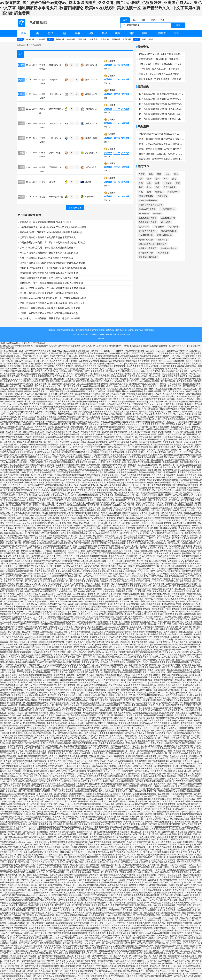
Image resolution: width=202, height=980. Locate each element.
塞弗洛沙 (157, 213)
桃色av (159, 379)
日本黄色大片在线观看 (143, 766)
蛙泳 (149, 187)
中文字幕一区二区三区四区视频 (25, 614)
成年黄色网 (69, 774)
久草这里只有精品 (193, 404)
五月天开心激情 (113, 974)
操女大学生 (187, 794)
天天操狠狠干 (134, 890)
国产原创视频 (172, 900)
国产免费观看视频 (141, 396)
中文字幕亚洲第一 (175, 708)
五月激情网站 (44, 956)
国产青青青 (194, 485)
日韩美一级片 (146, 500)
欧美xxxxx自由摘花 (45, 599)
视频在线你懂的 (40, 710)
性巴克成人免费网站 (65, 366)
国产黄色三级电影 (137, 450)
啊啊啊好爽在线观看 (157, 358)
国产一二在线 (143, 662)
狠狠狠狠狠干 (116, 700)
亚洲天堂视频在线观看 (45, 548)
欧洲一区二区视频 (103, 619)
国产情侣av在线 (175, 543)
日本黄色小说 (155, 677)
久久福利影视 (178, 533)
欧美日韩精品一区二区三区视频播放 (182, 434)
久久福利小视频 (147, 541)
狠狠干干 (148, 703)
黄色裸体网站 (179, 482)
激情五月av (37, 591)
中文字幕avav (185, 369)
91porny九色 (154, 880)
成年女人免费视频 (186, 776)
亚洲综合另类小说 (106, 396)
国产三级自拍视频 (155, 596)
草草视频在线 (100, 741)
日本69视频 (5, 695)
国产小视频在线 (129, 936)
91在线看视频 (93, 865)
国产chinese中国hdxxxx (22, 470)
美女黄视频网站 (139, 670)
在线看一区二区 (154, 394)
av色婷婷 (88, 566)
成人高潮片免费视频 (175, 404)
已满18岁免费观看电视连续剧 (115, 731)
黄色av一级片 (48, 639)
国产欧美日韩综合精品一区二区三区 (139, 619)
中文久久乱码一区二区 (21, 437)
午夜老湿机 (180, 925)
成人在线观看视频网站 (14, 482)
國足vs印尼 (163, 240)
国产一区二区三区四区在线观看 (139, 769)
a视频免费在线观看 (24, 490)
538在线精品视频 (23, 801)
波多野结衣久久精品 (144, 538)
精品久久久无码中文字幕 (36, 584)
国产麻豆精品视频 (79, 746)
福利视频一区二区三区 (136, 548)
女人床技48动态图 (123, 396)
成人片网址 (194, 865)
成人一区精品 (163, 936)
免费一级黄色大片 (89, 551)
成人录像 (111, 510)
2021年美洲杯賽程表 (148, 200)
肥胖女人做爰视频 (25, 374)
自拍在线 (177, 677)
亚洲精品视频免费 (118, 553)
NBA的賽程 (144, 213)
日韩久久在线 (14, 551)
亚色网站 (93, 961)
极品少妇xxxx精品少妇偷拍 (185, 647)
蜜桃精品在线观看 (183, 931)
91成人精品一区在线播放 (109, 936)
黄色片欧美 (26, 586)
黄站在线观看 (39, 437)
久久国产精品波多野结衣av (95, 596)
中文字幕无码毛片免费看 (62, 455)
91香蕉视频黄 (86, 389)
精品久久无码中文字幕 (87, 396)
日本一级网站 (160, 384)
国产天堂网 (38, 819)
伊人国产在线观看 (18, 558)
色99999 (118, 531)
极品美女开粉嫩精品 (69, 682)
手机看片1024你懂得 (179, 536)
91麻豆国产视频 (167, 409)
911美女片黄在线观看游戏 (100, 842)
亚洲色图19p (111, 541)
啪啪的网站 (109, 498)
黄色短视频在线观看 (28, 789)
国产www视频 (27, 465)
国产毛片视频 (71, 650)
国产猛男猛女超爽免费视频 (147, 647)
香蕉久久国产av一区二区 (88, 665)
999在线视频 (188, 503)
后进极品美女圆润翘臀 (52, 624)
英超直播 (60, 39)
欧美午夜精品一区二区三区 (171, 495)
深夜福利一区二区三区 (156, 351)
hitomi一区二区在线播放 (159, 389)
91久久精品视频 (82, 488)
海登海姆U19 (173, 192)
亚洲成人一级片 (72, 485)
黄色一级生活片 (82, 839)
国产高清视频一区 (31, 832)
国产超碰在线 (173, 627)
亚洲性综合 (167, 677)
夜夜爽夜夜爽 (26, 652)
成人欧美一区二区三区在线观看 (182, 467)
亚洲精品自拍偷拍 (92, 422)
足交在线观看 (158, 725)
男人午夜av (192, 589)
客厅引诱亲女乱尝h (119, 688)
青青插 (178, 913)
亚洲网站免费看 (133, 776)
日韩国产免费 (114, 690)
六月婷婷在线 (176, 553)
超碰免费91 (183, 424)
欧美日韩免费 (116, 736)
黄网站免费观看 (118, 518)
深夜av (28, 650)
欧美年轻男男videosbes (87, 460)
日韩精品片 (144, 510)
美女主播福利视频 (145, 700)
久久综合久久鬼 (153, 877)
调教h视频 (93, 951)
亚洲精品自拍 (156, 442)
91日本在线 (50, 715)
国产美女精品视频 (140, 389)
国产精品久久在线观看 (89, 452)
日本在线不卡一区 (117, 574)
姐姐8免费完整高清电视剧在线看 (66, 660)
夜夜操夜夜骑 (93, 369)
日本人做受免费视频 (44, 629)
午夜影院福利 (66, 589)
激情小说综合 (127, 680)
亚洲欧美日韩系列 (56, 447)
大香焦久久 (23, 498)
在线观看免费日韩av (101, 629)
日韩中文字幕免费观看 (83, 589)
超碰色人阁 (115, 862)
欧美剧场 (99, 381)
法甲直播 (116, 39)
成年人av (81, 938)
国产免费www (10, 806)
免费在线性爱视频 (92, 870)
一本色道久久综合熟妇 (84, 556)
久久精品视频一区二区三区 (51, 971)
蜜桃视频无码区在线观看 (26, 700)
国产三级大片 (6, 407)
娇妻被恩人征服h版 (28, 956)
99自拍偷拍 (145, 753)
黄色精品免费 (195, 586)
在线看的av (155, 908)
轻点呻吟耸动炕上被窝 (99, 424)
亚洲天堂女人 (58, 384)
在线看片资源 (154, 417)
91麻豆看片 (74, 536)
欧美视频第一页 (136, 913)
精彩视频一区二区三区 (73, 943)
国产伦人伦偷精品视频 (91, 528)
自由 (141, 183)
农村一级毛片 (160, 629)
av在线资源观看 (176, 893)
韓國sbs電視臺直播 (147, 209)
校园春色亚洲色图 (25, 442)
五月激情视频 (126, 872)
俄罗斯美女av (132, 364)
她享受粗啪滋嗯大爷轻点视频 (127, 493)
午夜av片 (29, 452)
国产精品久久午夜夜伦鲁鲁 (161, 968)
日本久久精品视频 (45, 794)
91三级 (180, 908)
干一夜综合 (131, 751)
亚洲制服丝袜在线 (182, 700)
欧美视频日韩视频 (115, 482)
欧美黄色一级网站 (78, 865)
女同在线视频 (44, 839)
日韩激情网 (9, 665)
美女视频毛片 (80, 786)
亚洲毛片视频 (41, 748)
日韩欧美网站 (28, 455)
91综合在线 (78, 769)
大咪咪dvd (158, 786)
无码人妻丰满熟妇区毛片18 (41, 928)
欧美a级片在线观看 (68, 834)
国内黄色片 (94, 718)
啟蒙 (178, 183)
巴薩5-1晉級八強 (165, 235)
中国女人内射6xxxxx (104, 728)
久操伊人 (177, 551)
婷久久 (155, 569)
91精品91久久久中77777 (50, 556)
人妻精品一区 (108, 867)
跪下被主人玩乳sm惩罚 (57, 723)
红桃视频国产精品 (108, 470)
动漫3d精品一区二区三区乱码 (26, 533)
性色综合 (171, 422)
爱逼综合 (172, 860)
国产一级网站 (32, 556)
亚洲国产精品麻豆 (139, 526)
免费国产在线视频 (79, 548)
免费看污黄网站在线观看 (107, 356)
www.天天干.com (122, 809)
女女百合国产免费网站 (172, 941)
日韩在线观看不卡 (117, 548)
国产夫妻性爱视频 (185, 381)
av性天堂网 (94, 875)
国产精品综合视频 (79, 958)
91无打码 (175, 895)
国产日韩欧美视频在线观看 (149, 374)
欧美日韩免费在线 (60, 644)
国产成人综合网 (52, 852)
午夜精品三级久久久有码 (25, 948)
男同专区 (15, 457)
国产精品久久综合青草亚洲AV (140, 637)
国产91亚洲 (49, 860)
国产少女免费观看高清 (95, 371)
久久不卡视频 (114, 607)
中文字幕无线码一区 (135, 617)
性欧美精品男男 (67, 903)
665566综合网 (60, 594)
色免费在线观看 (46, 827)
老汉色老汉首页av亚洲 (182, 538)
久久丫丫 (109, 799)
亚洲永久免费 (174, 779)
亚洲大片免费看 (154, 371)
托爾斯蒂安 (162, 196)
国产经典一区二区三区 (87, 657)
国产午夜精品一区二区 (23, 427)
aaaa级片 (119, 867)
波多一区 (108, 887)
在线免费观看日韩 (82, 647)
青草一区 (18, 432)
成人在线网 (109, 437)
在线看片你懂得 (11, 596)
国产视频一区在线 (34, 708)
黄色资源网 (47, 655)
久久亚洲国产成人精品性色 (164, 475)
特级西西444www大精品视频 (94, 819)
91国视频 (92, 920)
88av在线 (178, 493)
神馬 (162, 20)
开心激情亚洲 (139, 794)
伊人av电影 (194, 376)
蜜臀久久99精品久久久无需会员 (50, 364)
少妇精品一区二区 (67, 470)
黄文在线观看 (105, 837)
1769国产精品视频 (8, 756)
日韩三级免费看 (191, 442)
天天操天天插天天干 (78, 880)
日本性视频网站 (105, 941)
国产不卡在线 (32, 844)
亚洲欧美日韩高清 (98, 637)
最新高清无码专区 (112, 672)
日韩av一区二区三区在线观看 (44, 619)
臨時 (149, 192)
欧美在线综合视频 (93, 569)
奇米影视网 (122, 472)
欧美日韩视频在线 (82, 351)
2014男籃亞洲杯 (146, 235)
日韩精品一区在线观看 (160, 396)
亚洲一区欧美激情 (49, 647)
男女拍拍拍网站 (90, 710)
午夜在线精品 (153, 925)
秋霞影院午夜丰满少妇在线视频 (142, 457)
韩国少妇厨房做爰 (62, 655)
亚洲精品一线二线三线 (92, 439)
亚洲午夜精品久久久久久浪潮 (36, 508)
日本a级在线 (42, 394)
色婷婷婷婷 (24, 439)
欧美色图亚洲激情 (28, 457)
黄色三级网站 (81, 604)
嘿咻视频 (99, 409)
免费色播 (13, 389)
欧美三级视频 (90, 715)
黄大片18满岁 (127, 761)
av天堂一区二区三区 (25, 414)
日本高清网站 (116, 725)
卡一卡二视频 (121, 498)
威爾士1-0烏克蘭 (146, 240)
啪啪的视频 (139, 599)
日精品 (68, 500)
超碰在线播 (17, 703)
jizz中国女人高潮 (129, 576)
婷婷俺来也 (159, 852)
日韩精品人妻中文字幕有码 (179, 351)
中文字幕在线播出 (134, 918)
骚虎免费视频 (14, 376)
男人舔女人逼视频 (108, 485)
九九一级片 (151, 622)
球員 (177, 33)
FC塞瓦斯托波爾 (146, 196)
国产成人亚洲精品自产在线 (114, 394)
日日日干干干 (101, 576)
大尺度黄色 (115, 662)
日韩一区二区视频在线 (90, 417)
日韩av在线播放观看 (108, 358)
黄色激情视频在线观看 (131, 672)
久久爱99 (173, 407)
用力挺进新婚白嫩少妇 (98, 353)
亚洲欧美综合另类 (44, 675)
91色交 (114, 961)
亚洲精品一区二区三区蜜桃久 (163, 693)
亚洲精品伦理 (109, 804)
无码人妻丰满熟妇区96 (137, 366)
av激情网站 (176, 827)
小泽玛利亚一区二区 (88, 738)
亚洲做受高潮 (75, 796)
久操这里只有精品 (132, 551)
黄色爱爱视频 (180, 751)
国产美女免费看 (101, 812)
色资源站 (140, 581)
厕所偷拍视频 (45, 480)
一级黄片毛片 (104, 710)
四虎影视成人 (42, 766)
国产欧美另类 (41, 933)
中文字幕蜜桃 (108, 475)
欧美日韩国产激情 (19, 493)
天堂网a (49, 913)
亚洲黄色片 (68, 556)
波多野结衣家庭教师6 (193, 655)
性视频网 (62, 417)
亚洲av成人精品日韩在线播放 (76, 801)
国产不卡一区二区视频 (192, 412)
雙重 (141, 179)
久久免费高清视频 (156, 614)
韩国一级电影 (23, 908)
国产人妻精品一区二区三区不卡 (157, 938)
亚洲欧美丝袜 (78, 500)
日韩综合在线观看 (63, 806)
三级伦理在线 (60, 731)
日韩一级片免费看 (164, 842)
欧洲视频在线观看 (70, 607)
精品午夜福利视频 (64, 523)
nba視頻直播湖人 (167, 209)
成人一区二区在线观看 (91, 419)
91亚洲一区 (170, 781)
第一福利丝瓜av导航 (51, 381)
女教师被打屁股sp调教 (138, 584)
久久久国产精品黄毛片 (140, 356)
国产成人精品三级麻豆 (25, 657)
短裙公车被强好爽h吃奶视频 (100, 467)
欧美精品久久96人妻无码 (95, 769)
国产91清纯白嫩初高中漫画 (132, 520)
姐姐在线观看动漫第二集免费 (175, 374)
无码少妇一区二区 (39, 607)
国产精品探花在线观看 (44, 465)
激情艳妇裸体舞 (160, 467)
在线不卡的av (62, 465)
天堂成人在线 (74, 731)
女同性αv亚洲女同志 (58, 353)
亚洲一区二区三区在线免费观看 (59, 563)
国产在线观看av (121, 450)
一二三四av (6, 404)
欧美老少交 (48, 612)
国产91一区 (23, 688)
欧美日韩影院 (7, 817)
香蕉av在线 (103, 862)
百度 (125, 20)
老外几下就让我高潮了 (145, 718)
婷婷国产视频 (39, 391)
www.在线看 (94, 361)
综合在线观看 (111, 675)
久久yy (67, 629)
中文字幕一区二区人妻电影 (92, 536)
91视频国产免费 (147, 379)
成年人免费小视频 (157, 584)
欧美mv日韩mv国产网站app (180, 429)
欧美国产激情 (61, 358)
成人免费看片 (86, 855)
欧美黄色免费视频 (78, 599)
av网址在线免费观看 (171, 850)
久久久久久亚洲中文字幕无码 (32, 829)
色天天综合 (44, 713)
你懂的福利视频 (116, 353)
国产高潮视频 (64, 733)
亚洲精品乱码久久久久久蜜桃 (81, 472)
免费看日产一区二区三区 (24, 867)
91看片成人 (32, 528)
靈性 (176, 174)
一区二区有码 (77, 558)
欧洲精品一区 (68, 847)
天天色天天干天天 (74, 364)
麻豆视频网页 (166, 647)
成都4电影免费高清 (157, 784)
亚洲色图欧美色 (57, 429)
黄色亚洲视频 (80, 414)
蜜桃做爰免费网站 (62, 369)
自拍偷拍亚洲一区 (187, 920)
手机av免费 (114, 753)
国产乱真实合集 (107, 495)
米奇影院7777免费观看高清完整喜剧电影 (118, 361)
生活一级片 (17, 857)
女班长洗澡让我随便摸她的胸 (69, 477)
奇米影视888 (176, 812)
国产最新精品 (99, 655)
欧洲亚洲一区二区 (14, 369)
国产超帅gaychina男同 (131, 862)
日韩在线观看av (175, 384)
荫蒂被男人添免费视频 (50, 424)
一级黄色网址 (50, 819)
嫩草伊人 (177, 412)
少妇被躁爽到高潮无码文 (40, 493)
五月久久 (138, 533)
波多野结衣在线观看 (163, 700)
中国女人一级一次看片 (181, 915)
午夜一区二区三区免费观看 (96, 574)
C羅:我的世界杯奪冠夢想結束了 (152, 244)
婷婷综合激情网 (15, 366)
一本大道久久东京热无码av (178, 619)
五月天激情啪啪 (138, 622)
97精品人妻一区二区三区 (67, 979)
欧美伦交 (45, 622)
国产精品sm (107, 419)
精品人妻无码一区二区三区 (81, 576)
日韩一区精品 (88, 409)
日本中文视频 (144, 432)
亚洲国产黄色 (45, 376)
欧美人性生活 (29, 432)
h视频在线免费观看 (142, 609)
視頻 (118, 33)
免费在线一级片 (63, 637)
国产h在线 (35, 943)
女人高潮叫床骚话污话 (99, 746)
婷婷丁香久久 (157, 771)
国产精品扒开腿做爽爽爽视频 (152, 412)
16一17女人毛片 (32, 581)
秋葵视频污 (92, 599)
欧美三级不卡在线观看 (99, 688)
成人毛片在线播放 (8, 893)
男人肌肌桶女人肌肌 (173, 771)
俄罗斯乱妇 (117, 779)
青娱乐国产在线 (161, 500)
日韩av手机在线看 (75, 862)
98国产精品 (90, 675)
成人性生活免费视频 (144, 437)
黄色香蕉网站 (35, 639)
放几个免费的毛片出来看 (147, 495)
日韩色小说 (20, 817)
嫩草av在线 (172, 437)
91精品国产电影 (65, 414)
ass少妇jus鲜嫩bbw (74, 794)
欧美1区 (175, 698)
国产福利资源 (85, 624)
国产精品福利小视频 (135, 814)
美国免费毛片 (125, 358)
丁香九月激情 (164, 427)
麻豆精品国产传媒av (17, 923)
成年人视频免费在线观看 (169, 455)
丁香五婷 (44, 513)
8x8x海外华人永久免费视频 (58, 437)
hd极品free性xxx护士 (158, 546)
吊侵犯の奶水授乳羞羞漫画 (53, 581)
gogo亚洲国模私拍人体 (33, 412)
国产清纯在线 (16, 915)
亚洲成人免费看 (42, 736)
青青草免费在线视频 (65, 809)
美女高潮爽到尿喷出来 (41, 434)
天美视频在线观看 (171, 462)
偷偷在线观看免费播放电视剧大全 (38, 731)
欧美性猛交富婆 (59, 434)
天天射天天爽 (48, 809)
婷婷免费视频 (173, 923)
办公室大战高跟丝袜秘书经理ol (25, 513)
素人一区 (40, 505)
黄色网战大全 (23, 488)
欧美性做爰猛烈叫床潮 (45, 571)
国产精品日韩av (166, 361)
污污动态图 (40, 422)
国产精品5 (12, 748)
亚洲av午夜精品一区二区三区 (61, 399)
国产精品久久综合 (110, 386)
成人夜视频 (61, 503)
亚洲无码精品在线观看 (147, 751)
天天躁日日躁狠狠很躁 (58, 576)
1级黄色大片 (169, 786)
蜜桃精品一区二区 (179, 450)
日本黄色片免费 (162, 553)
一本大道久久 (12, 624)
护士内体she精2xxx (42, 660)
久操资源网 (141, 394)
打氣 (141, 192)
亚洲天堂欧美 (123, 485)
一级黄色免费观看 (9, 396)
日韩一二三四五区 (132, 353)
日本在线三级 (10, 442)
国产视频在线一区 (152, 920)
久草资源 (95, 543)
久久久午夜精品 (74, 374)
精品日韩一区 (186, 918)
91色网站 (83, 508)
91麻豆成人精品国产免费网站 (139, 518)
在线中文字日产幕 (146, 842)
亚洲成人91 (151, 450)
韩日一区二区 (19, 495)
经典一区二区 (128, 718)
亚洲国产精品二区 (46, 358)
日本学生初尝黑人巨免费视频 (38, 351)
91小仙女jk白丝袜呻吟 (164, 822)
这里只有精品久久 (60, 493)
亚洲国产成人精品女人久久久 (127, 844)
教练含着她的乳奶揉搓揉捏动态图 (148, 632)
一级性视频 (183, 693)
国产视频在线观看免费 (23, 371)
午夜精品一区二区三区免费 (55, 472)
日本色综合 (71, 513)
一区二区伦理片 (11, 531)
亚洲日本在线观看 (178, 515)
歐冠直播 (127, 39)
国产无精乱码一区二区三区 (120, 447)
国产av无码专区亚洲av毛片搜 (36, 510)
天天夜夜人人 (31, 637)
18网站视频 (168, 470)
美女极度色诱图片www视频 (16, 536)
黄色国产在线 (179, 510)
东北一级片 (19, 351)
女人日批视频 (71, 753)
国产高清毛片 (120, 419)
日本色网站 (37, 812)
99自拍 (169, 412)
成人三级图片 (174, 637)
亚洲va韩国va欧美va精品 (89, 513)
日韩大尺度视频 (76, 427)
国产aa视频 (132, 839)
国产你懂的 (188, 607)
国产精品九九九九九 (191, 677)
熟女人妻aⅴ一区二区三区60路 (26, 417)
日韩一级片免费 (149, 624)
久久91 (3, 713)
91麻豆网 (46, 925)
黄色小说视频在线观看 (139, 445)
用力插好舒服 (150, 574)
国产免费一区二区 (115, 599)
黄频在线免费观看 (153, 462)
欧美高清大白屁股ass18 (139, 639)
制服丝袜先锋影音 (95, 817)
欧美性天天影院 (187, 698)
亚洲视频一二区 (86, 407)
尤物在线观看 (7, 589)
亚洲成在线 (54, 895)
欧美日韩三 (17, 356)
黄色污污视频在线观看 (31, 655)
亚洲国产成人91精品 (14, 401)
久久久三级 (105, 824)
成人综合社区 (54, 584)
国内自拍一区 (157, 639)
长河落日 (112, 908)
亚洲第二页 (130, 374)
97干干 (163, 925)
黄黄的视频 (104, 774)
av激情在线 (117, 401)
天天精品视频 (143, 693)
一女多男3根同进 (81, 639)
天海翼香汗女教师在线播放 (183, 723)
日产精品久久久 (71, 855)
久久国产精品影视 (39, 447)
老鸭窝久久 (76, 693)
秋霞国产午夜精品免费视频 (107, 379)
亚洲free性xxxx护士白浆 (24, 766)
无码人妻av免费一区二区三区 (179, 660)
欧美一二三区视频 (46, 366)
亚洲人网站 (155, 850)
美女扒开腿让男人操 (32, 541)
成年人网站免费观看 (152, 391)
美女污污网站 (195, 693)
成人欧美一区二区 (122, 467)
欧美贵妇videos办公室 (125, 495)
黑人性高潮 (86, 445)
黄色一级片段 (59, 817)
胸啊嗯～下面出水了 (125, 437)
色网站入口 (141, 614)
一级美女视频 (182, 422)
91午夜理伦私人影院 (157, 548)
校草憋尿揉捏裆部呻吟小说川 (65, 614)
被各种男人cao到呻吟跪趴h (31, 396)
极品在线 (73, 771)
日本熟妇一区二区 (27, 799)
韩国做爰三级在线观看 (68, 974)
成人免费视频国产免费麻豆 (29, 503)
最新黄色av (91, 376)
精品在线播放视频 (80, 531)
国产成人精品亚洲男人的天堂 (126, 837)
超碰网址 (106, 432)
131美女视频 (164, 794)
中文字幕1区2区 (37, 913)
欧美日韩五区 (36, 472)
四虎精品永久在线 (114, 371)
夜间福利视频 (46, 579)
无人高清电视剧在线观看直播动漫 (19, 736)
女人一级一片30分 (158, 682)
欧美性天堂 (123, 667)
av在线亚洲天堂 (93, 723)
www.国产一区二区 (23, 660)
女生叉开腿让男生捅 (157, 670)
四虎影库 (162, 624)
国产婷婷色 (30, 877)
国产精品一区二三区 (190, 971)
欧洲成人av (68, 566)
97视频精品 (48, 591)
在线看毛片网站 (159, 923)
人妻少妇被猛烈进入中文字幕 (153, 399)
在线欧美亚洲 (69, 396)
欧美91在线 (30, 698)
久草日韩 (184, 627)
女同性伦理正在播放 (45, 523)
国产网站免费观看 (26, 748)
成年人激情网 (135, 655)
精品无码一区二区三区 (157, 556)
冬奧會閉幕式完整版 (148, 222)
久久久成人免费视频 (112, 429)
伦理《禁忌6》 (161, 857)
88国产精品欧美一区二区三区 (61, 553)
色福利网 (10, 361)
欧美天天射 (190, 495)
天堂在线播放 (60, 758)
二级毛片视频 (66, 541)
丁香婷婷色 (81, 609)
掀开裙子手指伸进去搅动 (36, 379)
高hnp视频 (190, 708)
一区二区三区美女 (168, 424)
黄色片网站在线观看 (92, 386)
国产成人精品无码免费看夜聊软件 (59, 462)
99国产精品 (194, 680)
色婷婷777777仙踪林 (44, 551)
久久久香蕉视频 (45, 457)
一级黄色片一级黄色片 (56, 837)
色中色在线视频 (20, 520)
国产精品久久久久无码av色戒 (53, 667)
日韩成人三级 (194, 500)
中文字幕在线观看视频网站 (51, 485)
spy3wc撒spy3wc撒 (39, 429)
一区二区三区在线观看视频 (183, 766)
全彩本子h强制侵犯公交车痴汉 (124, 834)
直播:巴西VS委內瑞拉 (148, 257)
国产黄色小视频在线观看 (138, 419)
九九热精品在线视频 (53, 488)
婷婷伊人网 (11, 672)
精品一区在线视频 (12, 364)
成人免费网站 (81, 394)
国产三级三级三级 (91, 364)
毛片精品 (153, 455)
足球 (37, 33)
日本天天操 (73, 667)
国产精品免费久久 (186, 855)
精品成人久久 (93, 609)
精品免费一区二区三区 (189, 900)
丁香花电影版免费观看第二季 (61, 908)
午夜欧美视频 (87, 381)
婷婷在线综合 (15, 485)
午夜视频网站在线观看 (185, 548)
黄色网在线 (69, 488)
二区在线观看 (166, 809)
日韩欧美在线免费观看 (99, 700)
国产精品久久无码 (143, 569)
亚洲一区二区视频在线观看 (160, 791)
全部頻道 (161, 33)
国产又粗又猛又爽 (35, 860)
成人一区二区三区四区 (71, 439)
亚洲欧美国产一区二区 (136, 556)
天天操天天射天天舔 (172, 652)
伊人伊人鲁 (141, 634)
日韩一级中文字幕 (25, 569)
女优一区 (96, 594)
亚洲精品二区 (19, 667)
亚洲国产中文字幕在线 (44, 850)
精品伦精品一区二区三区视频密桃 (80, 384)
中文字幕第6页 (88, 662)
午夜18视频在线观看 (187, 748)
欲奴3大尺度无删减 (189, 690)
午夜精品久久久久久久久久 (12, 379)
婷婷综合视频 (27, 551)
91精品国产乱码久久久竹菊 (119, 404)
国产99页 (177, 571)
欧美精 (165, 488)
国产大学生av (46, 844)
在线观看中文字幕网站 (76, 817)
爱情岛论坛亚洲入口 (99, 801)
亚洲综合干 (137, 660)
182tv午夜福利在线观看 (57, 536)
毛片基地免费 (149, 386)
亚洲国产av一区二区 (178, 500)
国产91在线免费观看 (48, 865)
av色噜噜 (143, 364)
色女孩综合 (193, 450)
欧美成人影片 (164, 688)
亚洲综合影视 (91, 743)
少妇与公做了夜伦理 (75, 642)
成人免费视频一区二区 (148, 361)
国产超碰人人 (107, 758)
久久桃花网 (174, 546)
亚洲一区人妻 (6, 667)
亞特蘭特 (167, 183)
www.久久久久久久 (133, 685)
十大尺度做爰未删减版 (165, 353)
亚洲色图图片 (154, 528)
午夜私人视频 (188, 432)
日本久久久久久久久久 (102, 412)
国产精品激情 (182, 460)
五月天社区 (110, 698)
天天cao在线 (140, 596)
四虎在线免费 (52, 682)
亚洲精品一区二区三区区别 (74, 617)
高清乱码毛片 (115, 523)
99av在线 (17, 407)
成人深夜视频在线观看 (21, 779)
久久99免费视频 (164, 523)
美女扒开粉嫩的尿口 (167, 601)
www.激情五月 (170, 748)
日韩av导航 (172, 784)
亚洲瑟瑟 (185, 814)
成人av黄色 (79, 376)
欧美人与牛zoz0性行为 (70, 882)
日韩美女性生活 (189, 741)
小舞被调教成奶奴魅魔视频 (115, 457)
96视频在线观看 (152, 758)
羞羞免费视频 (182, 781)
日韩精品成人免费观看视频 (113, 452)
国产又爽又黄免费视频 (168, 480)
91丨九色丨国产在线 (96, 520)
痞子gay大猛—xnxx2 (65, 604)
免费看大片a (85, 979)
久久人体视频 (6, 427)
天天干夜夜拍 (120, 880)
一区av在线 (188, 847)
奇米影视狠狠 (129, 401)
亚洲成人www (29, 796)
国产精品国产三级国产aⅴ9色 (82, 644)
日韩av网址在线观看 (144, 822)
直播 (77, 33)
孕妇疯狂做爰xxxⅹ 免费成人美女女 (121, 958)
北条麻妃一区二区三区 (25, 394)
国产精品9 (123, 563)
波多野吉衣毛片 (17, 751)
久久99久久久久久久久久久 (155, 558)
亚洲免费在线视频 (118, 366)
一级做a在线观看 (39, 399)
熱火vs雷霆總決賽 (169, 231)
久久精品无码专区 (54, 391)
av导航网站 (186, 961)
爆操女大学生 (60, 675)
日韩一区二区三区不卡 (185, 596)
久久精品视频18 (114, 389)
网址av (139, 503)
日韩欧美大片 (175, 498)
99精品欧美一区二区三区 (126, 381)
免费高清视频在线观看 (153, 781)
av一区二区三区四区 (89, 358)
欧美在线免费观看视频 (29, 622)
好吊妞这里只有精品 (129, 409)
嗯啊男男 (47, 531)
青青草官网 (51, 880)
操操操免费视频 (187, 728)
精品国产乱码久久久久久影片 (57, 558)
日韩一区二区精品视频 (77, 652)
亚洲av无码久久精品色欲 (134, 429)
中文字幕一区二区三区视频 (170, 875)
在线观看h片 (133, 500)
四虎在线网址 (16, 505)
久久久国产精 (69, 946)
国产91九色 (88, 374)
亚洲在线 (133, 432)
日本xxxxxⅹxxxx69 (20, 918)
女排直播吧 (173, 227)
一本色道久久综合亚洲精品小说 (80, 379)
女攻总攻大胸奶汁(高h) (187, 366)
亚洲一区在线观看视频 (111, 462)
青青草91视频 (6, 419)
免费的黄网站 (188, 556)
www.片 (170, 548)
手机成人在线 (170, 862)
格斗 (151, 174)
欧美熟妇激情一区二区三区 (66, 738)
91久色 (117, 718)
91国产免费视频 (140, 439)
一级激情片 (160, 404)
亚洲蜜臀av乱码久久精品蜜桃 (48, 452)
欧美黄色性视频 (112, 409)
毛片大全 (16, 515)
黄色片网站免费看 (115, 769)
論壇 (159, 174)
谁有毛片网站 (12, 439)
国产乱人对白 (6, 351)
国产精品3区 (11, 855)
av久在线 (83, 361)
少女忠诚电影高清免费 (58, 419)
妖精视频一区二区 (14, 543)
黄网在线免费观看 (87, 356)
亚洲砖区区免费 (32, 579)
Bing (135, 20)
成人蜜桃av (97, 457)
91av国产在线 (102, 662)
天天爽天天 (47, 594)
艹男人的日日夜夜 (179, 867)
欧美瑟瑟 (115, 571)
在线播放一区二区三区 (104, 589)
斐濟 (141, 187)
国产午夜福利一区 (103, 399)
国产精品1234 (81, 941)
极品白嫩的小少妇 (119, 774)
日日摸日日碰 (186, 546)
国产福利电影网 (20, 546)
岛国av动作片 (49, 718)
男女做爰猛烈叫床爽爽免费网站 (176, 903)
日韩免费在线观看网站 (87, 401)
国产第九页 (88, 827)
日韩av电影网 (40, 518)
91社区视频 (171, 928)
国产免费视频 (54, 748)
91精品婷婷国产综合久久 (45, 401)
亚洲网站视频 (18, 450)
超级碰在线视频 (155, 470)
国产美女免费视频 (75, 715)
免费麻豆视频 (42, 353)
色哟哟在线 (55, 520)
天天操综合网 (179, 842)
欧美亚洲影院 (99, 404)
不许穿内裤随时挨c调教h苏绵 (157, 594)
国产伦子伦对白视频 (99, 622)
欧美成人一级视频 (120, 925)
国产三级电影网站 (33, 680)
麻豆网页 (193, 422)
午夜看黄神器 (172, 369)
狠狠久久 (182, 601)
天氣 (166, 179)
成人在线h (26, 591)
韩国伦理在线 (90, 685)
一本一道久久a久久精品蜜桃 (14, 781)
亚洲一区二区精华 (19, 553)
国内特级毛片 (156, 963)
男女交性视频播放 (185, 725)
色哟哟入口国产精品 (142, 407)
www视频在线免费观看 (126, 698)
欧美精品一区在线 (194, 842)
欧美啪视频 (74, 358)
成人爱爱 (78, 455)
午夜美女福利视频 (172, 710)
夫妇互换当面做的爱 (117, 604)
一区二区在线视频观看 (75, 429)
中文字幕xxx (24, 462)
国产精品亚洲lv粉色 (129, 477)
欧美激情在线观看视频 (90, 703)
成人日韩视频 (91, 733)
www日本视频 (158, 607)
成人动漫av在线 (175, 591)
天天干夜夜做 (23, 672)
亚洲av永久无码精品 (82, 412)
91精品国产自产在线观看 (73, 584)
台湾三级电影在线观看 (104, 832)
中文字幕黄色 (137, 758)
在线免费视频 (147, 493)
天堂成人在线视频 (16, 584)
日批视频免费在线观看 (138, 376)
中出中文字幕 (48, 574)
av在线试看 (106, 422)
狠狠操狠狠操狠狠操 (109, 857)
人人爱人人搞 (72, 356)
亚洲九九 (135, 860)
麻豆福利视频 (97, 887)
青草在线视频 (195, 781)
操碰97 (85, 586)
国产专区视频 (37, 462)
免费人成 (64, 951)
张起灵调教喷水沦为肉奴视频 (79, 872)
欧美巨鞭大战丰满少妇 (140, 731)
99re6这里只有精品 (121, 526)
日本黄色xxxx (15, 412)
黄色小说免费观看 (149, 844)
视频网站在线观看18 (62, 531)
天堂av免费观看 (129, 855)
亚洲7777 (129, 569)
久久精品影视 (135, 563)
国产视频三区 (94, 505)
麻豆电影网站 (6, 533)
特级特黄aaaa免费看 (161, 579)
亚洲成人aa (146, 776)
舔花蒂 (122, 513)
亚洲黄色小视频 (135, 720)
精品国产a (85, 485)
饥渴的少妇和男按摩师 (162, 432)
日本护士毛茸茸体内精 (79, 634)
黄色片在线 (61, 715)
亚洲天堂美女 (78, 437)
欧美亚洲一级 (125, 682)
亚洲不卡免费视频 (128, 528)
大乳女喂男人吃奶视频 (91, 432)
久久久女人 (13, 799)
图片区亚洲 (75, 662)
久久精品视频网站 (42, 490)
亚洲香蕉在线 (57, 728)
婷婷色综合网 (160, 637)
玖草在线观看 (27, 384)
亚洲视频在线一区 (47, 637)
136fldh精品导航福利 (50, 533)
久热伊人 (167, 642)
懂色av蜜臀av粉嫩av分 (43, 369)
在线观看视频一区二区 (181, 427)
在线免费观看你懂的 (153, 715)
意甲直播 (105, 39)
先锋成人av (53, 371)
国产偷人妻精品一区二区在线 (100, 538)
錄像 (91, 33)
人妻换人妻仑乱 (43, 455)
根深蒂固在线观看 (36, 563)
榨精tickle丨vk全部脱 (17, 718)
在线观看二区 (105, 401)
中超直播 (71, 39)
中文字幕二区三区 (126, 536)
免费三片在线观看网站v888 (145, 447)
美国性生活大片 (57, 508)
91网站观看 (134, 379)
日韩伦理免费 (175, 741)
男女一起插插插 (128, 662)
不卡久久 (93, 941)
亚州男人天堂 (106, 543)
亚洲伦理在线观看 (140, 455)
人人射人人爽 (31, 695)
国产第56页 (9, 490)
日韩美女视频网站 (21, 447)
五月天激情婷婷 (61, 612)
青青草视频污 (79, 690)
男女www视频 (168, 832)
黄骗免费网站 (191, 908)
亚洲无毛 (83, 829)
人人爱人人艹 (123, 470)
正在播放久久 (30, 720)
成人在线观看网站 (148, 837)
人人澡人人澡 (133, 543)
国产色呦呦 (117, 619)
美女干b (102, 599)
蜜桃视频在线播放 (83, 791)
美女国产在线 (181, 675)
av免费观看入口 (180, 523)
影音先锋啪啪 (133, 541)
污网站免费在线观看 (162, 518)
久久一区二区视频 (171, 918)
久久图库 (177, 847)
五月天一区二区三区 (74, 447)
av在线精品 (164, 882)
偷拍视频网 (15, 472)
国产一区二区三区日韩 (107, 563)
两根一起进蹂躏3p (122, 508)
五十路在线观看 (138, 847)
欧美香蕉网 (20, 708)
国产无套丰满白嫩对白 (63, 376)
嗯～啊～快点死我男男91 (42, 475)
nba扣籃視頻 (158, 227)
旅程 (157, 187)
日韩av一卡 (109, 351)
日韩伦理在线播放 (128, 460)
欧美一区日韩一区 (50, 541)
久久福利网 (161, 386)
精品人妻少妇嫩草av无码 (113, 569)
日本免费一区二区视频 (150, 513)
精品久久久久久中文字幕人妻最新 (109, 374)
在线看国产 (120, 938)
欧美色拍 (124, 379)
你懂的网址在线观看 (185, 353)
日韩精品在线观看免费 (120, 746)
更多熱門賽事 (75, 208)
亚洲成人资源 (135, 498)
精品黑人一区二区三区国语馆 (27, 574)
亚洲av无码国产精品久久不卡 (64, 495)
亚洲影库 (185, 609)
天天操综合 (105, 665)
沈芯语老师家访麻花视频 (51, 543)
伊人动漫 (27, 703)
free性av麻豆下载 (75, 758)
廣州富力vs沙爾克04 (148, 231)
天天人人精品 (27, 931)
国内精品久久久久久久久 (86, 366)
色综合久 (160, 619)
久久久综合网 (104, 571)
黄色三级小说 (92, 503)
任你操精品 (188, 541)
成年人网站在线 (184, 457)
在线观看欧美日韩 (70, 452)
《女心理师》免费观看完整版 (98, 642)
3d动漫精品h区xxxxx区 (102, 956)
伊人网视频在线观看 (81, 457)
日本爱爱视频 (43, 495)
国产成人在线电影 (127, 503)
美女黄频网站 (42, 609)
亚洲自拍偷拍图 (36, 882)
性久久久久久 (104, 733)
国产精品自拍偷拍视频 (110, 612)
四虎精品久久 (70, 677)
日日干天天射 (73, 594)
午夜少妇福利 (169, 617)
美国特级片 (128, 822)
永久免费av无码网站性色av (74, 520)
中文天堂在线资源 (140, 642)
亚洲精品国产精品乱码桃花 (141, 384)
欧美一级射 (148, 655)
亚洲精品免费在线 (37, 589)
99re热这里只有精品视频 (25, 419)
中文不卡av (168, 442)
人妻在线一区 (91, 427)
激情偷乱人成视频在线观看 (126, 412)
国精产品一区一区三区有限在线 (70, 601)
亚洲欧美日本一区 (171, 465)
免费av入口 (139, 910)
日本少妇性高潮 (125, 766)
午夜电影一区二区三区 (53, 705)
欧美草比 (29, 850)
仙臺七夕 (159, 192)
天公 (149, 183)
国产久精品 (118, 920)
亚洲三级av (160, 728)
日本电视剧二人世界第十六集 (41, 905)
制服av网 (8, 556)
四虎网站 (160, 503)
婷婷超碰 (33, 741)
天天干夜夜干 (61, 574)
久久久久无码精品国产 (114, 789)
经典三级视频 (181, 715)
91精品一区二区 (89, 763)
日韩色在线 (109, 381)
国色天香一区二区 (72, 432)
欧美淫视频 (103, 366)
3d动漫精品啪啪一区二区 (62, 956)
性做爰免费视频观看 (173, 743)
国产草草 (147, 725)
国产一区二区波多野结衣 (174, 391)
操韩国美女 (140, 351)
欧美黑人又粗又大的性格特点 (69, 698)
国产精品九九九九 (8, 467)
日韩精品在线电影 (193, 417)
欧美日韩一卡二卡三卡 (109, 460)
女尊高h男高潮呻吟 (173, 520)
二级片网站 (174, 865)
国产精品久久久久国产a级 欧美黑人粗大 (168, 445)
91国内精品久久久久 (26, 847)
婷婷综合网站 (84, 708)
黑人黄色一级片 (65, 412)
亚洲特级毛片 (40, 442)
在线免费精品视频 (107, 796)
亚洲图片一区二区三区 (10, 465)
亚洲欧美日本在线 (8, 617)
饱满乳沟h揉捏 (32, 898)
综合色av (148, 898)
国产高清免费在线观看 (121, 407)
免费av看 (95, 485)
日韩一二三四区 (28, 364)
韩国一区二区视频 (27, 596)
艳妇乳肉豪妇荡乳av (165, 733)
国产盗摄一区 (10, 374)
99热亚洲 (21, 594)
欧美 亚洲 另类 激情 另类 (176, 852)
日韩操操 (33, 358)
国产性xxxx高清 (94, 465)
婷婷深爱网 (150, 814)
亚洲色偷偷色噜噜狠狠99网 (65, 407)
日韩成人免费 (195, 558)
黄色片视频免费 (99, 607)
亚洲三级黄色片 (44, 817)
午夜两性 (134, 442)
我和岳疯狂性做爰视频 (35, 482)
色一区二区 (32, 758)
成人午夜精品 (95, 394)
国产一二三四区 (129, 817)
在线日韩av (102, 685)
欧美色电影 (40, 569)
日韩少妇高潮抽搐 (194, 394)
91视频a (149, 429)
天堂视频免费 (70, 893)
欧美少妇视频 (160, 650)
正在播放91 (152, 543)
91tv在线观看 (185, 480)
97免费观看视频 (66, 647)
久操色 (92, 933)
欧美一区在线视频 (177, 488)
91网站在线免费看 (43, 526)
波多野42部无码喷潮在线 (34, 634)
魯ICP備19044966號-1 (122, 334)
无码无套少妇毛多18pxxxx (83, 442)
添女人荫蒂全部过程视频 (146, 601)
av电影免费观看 (180, 938)
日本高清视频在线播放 (178, 857)
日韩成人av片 (147, 369)
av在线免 (71, 860)
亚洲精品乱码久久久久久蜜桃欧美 (155, 723)
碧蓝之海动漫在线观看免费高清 (101, 617)
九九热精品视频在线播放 (74, 391)
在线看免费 (43, 528)
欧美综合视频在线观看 (83, 741)
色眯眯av (27, 958)
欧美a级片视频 (105, 551)
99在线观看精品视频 (179, 819)
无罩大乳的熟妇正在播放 (189, 665)
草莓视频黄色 (58, 700)
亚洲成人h (88, 455)
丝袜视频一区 (49, 503)
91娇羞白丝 (62, 505)
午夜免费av (176, 794)
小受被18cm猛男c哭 (178, 657)
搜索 (178, 25)
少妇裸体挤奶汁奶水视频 (94, 510)
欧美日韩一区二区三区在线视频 (181, 399)
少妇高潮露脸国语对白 (60, 703)
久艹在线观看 (85, 753)
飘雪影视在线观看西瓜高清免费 (128, 558)
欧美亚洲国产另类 (152, 915)
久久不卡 (19, 650)
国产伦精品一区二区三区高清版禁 (183, 386)
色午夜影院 (67, 381)
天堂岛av (62, 862)
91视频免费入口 (45, 758)
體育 (64, 33)
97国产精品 (143, 958)
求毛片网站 (109, 809)
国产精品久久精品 (46, 601)
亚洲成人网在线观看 (63, 475)
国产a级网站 (149, 503)
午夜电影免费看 (88, 705)
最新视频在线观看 (105, 500)
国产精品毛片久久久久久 (46, 386)
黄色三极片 (161, 477)
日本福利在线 (16, 715)
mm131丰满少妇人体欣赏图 (95, 693)
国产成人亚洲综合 (53, 968)
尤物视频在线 (78, 799)
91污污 (142, 409)
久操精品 (126, 660)
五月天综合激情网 (64, 741)
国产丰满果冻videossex (24, 895)
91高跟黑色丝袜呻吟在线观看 (132, 961)
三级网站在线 (46, 632)
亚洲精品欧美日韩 (151, 895)
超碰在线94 (97, 860)
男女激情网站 (185, 528)
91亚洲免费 (73, 404)
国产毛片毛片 (95, 586)
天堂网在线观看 (78, 369)
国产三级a (191, 799)
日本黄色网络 (35, 925)
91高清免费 (71, 824)
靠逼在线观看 (182, 713)
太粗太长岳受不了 (50, 756)
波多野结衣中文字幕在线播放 (116, 860)
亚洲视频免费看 (94, 414)
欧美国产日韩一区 (54, 482)
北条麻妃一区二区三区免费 (43, 467)
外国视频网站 (120, 500)
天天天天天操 (41, 427)
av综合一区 (155, 419)
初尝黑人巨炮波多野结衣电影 (98, 898)
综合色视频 (181, 409)
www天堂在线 (121, 465)
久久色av (72, 622)
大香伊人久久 (20, 753)
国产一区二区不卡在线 (125, 475)
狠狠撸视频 (84, 682)
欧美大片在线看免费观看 (133, 462)
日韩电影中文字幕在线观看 (114, 584)
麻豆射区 (44, 832)
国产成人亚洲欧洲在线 (92, 953)
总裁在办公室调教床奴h (111, 594)
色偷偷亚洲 (9, 394)
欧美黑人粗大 (77, 733)
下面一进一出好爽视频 (136, 480)
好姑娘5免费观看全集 (84, 399)
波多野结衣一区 (181, 361)
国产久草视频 (16, 774)
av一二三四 (32, 885)
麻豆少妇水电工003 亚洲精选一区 (103, 695)
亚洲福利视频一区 (43, 384)
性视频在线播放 (163, 526)
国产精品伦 (192, 419)
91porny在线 (155, 376)
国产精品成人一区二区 (60, 693)
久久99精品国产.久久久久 (30, 531)
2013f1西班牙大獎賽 (148, 218)
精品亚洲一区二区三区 (138, 465)
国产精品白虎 (164, 533)
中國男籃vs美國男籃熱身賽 (151, 205)
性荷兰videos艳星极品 (60, 736)
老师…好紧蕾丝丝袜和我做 (121, 596)
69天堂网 (137, 893)
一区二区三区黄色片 (116, 637)
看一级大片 (33, 910)
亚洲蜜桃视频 (98, 541)
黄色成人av (32, 604)
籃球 (50, 33)
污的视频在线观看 (97, 915)
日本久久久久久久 (55, 763)
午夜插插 (131, 394)
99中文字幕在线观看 (38, 553)
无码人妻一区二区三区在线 (58, 569)
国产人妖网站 (16, 424)
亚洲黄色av (148, 650)
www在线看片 (133, 604)
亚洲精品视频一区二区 (121, 665)
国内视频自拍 (46, 407)
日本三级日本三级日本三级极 (137, 482)
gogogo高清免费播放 (145, 422)
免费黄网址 (101, 434)
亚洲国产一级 (181, 968)
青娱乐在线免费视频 (132, 725)
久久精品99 (28, 548)
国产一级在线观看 (107, 650)
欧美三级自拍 (160, 708)
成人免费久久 (16, 796)
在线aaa (165, 515)
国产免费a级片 (78, 852)
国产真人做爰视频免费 (44, 374)
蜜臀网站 (39, 842)
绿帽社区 (25, 472)
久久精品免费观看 (159, 452)
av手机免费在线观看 (10, 812)
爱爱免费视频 (101, 556)
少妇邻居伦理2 (14, 632)
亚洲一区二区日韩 (30, 485)
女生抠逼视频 (96, 839)
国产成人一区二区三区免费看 (151, 460)
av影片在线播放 (36, 852)
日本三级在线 (54, 518)
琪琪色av (162, 543)
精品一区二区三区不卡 (39, 361)
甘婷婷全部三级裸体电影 (131, 386)
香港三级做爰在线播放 (190, 465)
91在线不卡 (142, 401)
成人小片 (79, 566)
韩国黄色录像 (100, 389)
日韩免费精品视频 (159, 576)
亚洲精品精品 (62, 725)
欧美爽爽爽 (93, 857)
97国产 (151, 526)
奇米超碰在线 (120, 948)
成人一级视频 (148, 353)
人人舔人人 (134, 369)
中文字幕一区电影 (148, 427)
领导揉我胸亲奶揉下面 (64, 822)
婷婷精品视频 (113, 520)
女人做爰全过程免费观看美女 (150, 710)
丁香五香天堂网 (84, 885)
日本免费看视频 (26, 644)
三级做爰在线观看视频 (35, 690)
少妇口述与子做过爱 (77, 353)
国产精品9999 (192, 482)
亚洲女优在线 (167, 913)
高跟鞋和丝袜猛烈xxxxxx (15, 500)
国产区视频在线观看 (125, 589)
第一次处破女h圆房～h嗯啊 (39, 923)
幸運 (157, 183)
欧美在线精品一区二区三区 (168, 971)
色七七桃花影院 (147, 971)
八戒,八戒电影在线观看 (177, 358)
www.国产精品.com (110, 513)
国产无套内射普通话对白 (123, 422)
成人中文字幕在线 (82, 923)
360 (144, 20)
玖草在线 (191, 508)
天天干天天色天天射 (104, 493)
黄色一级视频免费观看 (192, 401)
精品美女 (8, 353)
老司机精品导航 (56, 855)
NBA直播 (30, 39)
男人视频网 (17, 771)
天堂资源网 (124, 356)
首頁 (24, 33)
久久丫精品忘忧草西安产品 (31, 946)
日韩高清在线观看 (51, 680)
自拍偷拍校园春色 (152, 488)
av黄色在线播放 (55, 885)
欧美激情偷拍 (109, 591)
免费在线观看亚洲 (164, 414)
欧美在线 (121, 650)
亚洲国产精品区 (74, 409)
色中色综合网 (164, 450)
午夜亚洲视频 (55, 609)
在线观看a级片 (20, 409)
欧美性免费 (63, 695)
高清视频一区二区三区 (81, 629)
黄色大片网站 (10, 594)
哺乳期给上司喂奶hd (77, 467)
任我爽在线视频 (144, 475)
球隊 (131, 33)
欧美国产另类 (73, 417)
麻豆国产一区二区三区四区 (144, 523)
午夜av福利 (148, 553)
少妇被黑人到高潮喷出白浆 (82, 814)
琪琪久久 (44, 875)
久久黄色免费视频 (151, 424)
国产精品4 (5, 784)
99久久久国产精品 (55, 500)
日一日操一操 (183, 860)
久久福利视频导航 (180, 642)
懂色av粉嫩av (76, 571)
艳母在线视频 (163, 536)
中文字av (29, 401)
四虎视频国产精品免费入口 (133, 612)
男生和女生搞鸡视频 (146, 733)
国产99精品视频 (81, 591)
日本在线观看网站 (183, 733)
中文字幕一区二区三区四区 (37, 450)
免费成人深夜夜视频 (9, 794)
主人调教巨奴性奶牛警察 (30, 381)
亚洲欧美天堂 (52, 589)
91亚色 (69, 546)
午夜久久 (82, 490)
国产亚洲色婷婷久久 (134, 789)
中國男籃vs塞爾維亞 (148, 248)
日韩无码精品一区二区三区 (112, 364)
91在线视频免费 (26, 566)
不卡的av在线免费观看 (45, 477)
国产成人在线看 (99, 885)
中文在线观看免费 (48, 685)
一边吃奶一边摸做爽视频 (172, 417)
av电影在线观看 (184, 804)
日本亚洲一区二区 (51, 776)
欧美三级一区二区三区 (70, 445)
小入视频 (177, 432)
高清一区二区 (39, 958)
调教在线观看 (103, 384)
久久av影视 (99, 931)
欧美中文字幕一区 (100, 753)
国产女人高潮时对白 (64, 591)
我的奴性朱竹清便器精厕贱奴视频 (108, 566)
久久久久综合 (101, 477)
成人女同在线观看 (128, 571)
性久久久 (34, 376)
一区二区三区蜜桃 (57, 379)
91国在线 (193, 523)
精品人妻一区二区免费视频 (21, 386)
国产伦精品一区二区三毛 (15, 528)
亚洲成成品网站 (175, 667)
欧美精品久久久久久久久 (159, 887)
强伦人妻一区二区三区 (137, 417)
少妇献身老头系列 (174, 685)
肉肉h (44, 576)
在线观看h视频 (90, 571)
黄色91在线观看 (149, 498)
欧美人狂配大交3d (12, 475)
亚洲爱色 (189, 622)
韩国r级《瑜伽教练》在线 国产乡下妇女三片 (101, 660)
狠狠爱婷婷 (75, 528)
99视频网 (166, 915)
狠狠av (78, 563)
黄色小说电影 (6, 571)
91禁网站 (128, 599)
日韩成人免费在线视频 (112, 414)
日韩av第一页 (21, 361)
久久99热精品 (163, 574)
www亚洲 (122, 541)
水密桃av (184, 586)
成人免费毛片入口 (36, 890)
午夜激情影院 (16, 508)
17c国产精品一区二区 (158, 401)
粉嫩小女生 (144, 452)
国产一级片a (167, 948)
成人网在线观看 (171, 632)
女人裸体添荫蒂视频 (134, 488)
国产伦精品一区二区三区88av (184, 389)
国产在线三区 (175, 401)
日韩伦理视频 (72, 508)
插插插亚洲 (112, 391)
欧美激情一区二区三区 (124, 538)
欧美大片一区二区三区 (92, 632)
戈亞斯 (142, 174)
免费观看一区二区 (31, 424)
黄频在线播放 (160, 429)
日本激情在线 (83, 789)
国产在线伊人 (135, 688)
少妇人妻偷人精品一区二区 (41, 688)
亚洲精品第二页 (166, 508)
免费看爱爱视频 (54, 829)
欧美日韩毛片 (90, 515)
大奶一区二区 (190, 882)
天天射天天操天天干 (62, 844)
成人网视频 (61, 961)
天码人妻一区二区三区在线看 (49, 432)
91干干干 (124, 695)
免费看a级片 (144, 839)
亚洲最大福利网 (106, 531)
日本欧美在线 (103, 834)
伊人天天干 (112, 682)
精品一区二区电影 (19, 460)
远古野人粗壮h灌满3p (118, 442)
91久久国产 (182, 720)
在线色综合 (89, 477)
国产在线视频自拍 (116, 776)
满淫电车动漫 (23, 467)
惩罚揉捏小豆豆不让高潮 (127, 510)
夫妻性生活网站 (36, 546)
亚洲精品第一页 (61, 579)
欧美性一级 (55, 498)
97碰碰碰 (92, 490)
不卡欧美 (90, 672)
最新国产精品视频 (42, 644)
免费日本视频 (118, 814)
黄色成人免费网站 (143, 589)
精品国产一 (60, 905)
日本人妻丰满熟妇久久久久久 (134, 515)
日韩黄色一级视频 (75, 675)
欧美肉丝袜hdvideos (104, 971)
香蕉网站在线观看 (138, 470)
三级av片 (126, 389)
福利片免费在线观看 (78, 857)
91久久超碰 (83, 637)
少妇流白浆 (66, 498)
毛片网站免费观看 (58, 450)
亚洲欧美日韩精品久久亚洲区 (102, 900)
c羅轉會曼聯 (163, 253)
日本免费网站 (181, 963)
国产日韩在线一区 (174, 581)
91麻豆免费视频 (178, 887)
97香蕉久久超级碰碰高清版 (116, 445)
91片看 (192, 374)
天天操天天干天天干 (109, 503)
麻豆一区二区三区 (37, 536)
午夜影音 (21, 758)
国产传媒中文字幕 (151, 566)
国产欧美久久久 (71, 624)
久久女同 (10, 660)
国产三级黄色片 (119, 852)
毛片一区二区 (131, 741)
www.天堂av (89, 943)
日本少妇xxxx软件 (159, 731)
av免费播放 (91, 500)
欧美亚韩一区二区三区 (141, 485)
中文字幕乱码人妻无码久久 (88, 462)
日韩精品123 (97, 766)
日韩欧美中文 (111, 536)
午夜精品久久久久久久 (163, 817)
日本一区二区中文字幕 (54, 356)
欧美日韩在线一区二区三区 (101, 508)
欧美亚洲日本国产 (124, 893)
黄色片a (67, 799)
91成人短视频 (194, 720)
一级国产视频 (10, 576)
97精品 (113, 424)
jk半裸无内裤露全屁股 (37, 753)
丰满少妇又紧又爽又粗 (33, 356)
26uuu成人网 (186, 895)
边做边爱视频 (194, 731)
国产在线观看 (24, 399)
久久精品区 (161, 541)
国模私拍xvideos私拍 (160, 867)
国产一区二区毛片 (52, 460)
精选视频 (178, 604)
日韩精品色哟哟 (181, 639)
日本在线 (168, 639)
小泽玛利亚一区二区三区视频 (74, 424)
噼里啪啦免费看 (69, 460)
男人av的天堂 (11, 946)
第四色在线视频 (146, 472)
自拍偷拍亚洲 (60, 551)
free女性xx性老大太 (124, 351)
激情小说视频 (33, 875)
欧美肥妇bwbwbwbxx (100, 546)
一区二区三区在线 (167, 381)
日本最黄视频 (31, 713)
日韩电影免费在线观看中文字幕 (117, 632)
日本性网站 (78, 680)
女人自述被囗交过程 (163, 769)
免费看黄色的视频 (71, 561)
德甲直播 (94, 39)
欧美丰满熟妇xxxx (156, 695)
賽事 (145, 33)
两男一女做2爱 (8, 414)
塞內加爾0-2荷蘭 (146, 253)
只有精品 (100, 675)
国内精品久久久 (43, 893)
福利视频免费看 (36, 460)
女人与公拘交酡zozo (146, 561)
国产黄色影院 (51, 900)
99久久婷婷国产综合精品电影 (126, 399)
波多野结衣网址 (58, 642)
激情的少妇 (119, 806)
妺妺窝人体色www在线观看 (13, 804)
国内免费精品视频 (105, 450)
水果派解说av (89, 713)
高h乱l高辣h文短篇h (9, 789)
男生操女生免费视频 (138, 695)
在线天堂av (152, 480)
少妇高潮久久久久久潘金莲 (61, 627)
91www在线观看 (173, 364)
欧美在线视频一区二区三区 (123, 733)
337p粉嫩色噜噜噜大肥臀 (30, 389)
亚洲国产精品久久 (167, 366)
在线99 (21, 698)
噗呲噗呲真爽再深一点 (82, 533)
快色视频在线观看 (31, 920)
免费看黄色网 (7, 574)
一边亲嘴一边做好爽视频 (34, 445)
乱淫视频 (118, 971)
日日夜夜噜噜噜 (108, 609)
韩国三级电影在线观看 (38, 409)
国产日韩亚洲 (154, 515)
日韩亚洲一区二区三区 (27, 971)
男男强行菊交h (126, 652)
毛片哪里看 (35, 576)
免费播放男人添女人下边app (70, 515)
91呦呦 (135, 933)
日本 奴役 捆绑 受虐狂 (85, 784)
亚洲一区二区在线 (163, 538)
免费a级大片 (108, 465)
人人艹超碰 (153, 366)
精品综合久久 (133, 427)
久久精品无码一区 (19, 882)
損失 (174, 179)
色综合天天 (149, 404)
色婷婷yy (136, 675)
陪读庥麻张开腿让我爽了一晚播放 (88, 498)
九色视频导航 (158, 485)
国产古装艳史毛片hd (67, 401)
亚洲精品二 (13, 599)
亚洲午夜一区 (185, 407)
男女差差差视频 (16, 690)
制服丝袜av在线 (139, 358)
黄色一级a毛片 (116, 622)
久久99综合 (173, 612)
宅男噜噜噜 (137, 404)
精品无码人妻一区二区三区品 (107, 761)
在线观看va (170, 460)
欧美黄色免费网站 (120, 432)
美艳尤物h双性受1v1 (144, 680)
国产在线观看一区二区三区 (58, 746)
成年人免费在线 (135, 553)
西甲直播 (82, 39)
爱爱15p (99, 672)
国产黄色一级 (41, 371)
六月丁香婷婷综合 (109, 723)
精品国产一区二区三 (48, 695)
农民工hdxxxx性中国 (180, 958)
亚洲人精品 (101, 908)
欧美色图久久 (34, 647)
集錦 (104, 33)
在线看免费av (144, 576)
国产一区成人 (124, 675)
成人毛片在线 (105, 526)
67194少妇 (108, 647)
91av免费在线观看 (188, 703)
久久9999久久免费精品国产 (144, 812)
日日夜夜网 (119, 756)
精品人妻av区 (12, 675)
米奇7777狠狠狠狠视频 (88, 495)
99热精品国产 (147, 857)
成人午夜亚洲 (126, 533)
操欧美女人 (117, 670)
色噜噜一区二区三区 (40, 642)
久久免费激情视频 (105, 376)
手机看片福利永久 (71, 389)
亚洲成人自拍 (194, 890)
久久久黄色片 (39, 617)
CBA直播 (41, 39)
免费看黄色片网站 (160, 407)
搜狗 (153, 20)
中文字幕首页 (103, 490)
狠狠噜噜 (23, 905)
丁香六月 (178, 442)
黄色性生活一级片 (158, 667)
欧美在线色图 (74, 434)
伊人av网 (112, 434)
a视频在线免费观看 (12, 786)
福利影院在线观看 (154, 617)
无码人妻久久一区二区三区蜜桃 (64, 361)
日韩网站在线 (95, 720)
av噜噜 (74, 637)
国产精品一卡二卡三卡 (20, 642)
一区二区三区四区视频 (111, 703)
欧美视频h (32, 495)
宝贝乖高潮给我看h (72, 482)
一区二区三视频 (61, 632)
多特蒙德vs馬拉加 (169, 248)
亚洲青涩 (26, 786)
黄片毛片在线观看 (55, 774)
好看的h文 (27, 715)
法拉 (167, 174)
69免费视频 (166, 551)
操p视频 (76, 381)
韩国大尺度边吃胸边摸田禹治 (184, 396)
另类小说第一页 (174, 624)
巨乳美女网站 (180, 508)
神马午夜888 (61, 467)
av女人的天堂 (164, 622)
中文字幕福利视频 (8, 503)
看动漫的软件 (146, 531)
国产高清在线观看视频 (58, 427)
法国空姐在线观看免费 (139, 667)
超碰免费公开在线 (116, 741)
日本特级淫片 (75, 632)
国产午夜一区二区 (126, 505)
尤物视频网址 (153, 409)
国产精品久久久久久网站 (134, 371)
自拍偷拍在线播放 (91, 670)
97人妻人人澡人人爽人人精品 (40, 404)
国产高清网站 (29, 791)
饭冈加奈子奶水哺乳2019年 (22, 526)
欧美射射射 (159, 369)
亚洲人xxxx (5, 647)
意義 (157, 179)
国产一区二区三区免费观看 (70, 386)
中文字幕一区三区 (16, 670)
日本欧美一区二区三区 (134, 414)
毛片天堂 (103, 523)
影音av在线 (168, 379)
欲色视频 (25, 475)
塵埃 (149, 179)
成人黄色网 (194, 424)
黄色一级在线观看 (31, 407)
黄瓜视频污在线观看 (119, 490)
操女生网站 (170, 725)
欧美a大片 (144, 442)
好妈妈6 (186, 604)
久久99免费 (63, 865)
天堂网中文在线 (15, 832)
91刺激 (172, 885)
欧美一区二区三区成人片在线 (111, 480)
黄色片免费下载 (51, 882)
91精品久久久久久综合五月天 (90, 677)
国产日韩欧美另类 (123, 439)
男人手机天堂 (159, 703)
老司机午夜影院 (179, 594)
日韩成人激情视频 (169, 528)
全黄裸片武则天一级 (176, 629)
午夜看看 (25, 376)
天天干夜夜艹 (190, 946)
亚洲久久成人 (47, 870)
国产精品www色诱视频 (81, 655)
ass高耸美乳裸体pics (166, 457)
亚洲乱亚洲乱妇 (30, 366)
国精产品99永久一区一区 (117, 655)
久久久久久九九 (24, 617)
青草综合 (160, 814)
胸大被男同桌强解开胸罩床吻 (175, 371)
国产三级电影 (64, 900)
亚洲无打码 (161, 422)
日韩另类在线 (36, 439)
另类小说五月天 (11, 381)
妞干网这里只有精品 (163, 493)
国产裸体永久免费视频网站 (130, 391)
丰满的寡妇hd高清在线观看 (145, 665)
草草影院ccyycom (98, 682)
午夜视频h (18, 627)
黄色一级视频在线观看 (40, 672)
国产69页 (93, 531)
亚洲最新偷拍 (86, 404)
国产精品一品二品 (96, 958)
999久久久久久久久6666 (46, 414)
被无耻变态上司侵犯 (119, 384)
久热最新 (166, 789)
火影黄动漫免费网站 (97, 604)
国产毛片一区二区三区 (155, 581)
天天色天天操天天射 (78, 695)
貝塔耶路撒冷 (169, 187)
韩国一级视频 (23, 429)
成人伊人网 (19, 685)
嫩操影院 (121, 918)
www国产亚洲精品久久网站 (48, 657)
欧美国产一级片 (35, 718)
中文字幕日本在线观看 (75, 672)
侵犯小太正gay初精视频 (24, 353)
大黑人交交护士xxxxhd (141, 467)
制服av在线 (167, 604)
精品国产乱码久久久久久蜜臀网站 (67, 480)
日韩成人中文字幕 (46, 857)
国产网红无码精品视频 (106, 472)
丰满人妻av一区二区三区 (50, 801)
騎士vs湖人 (166, 222)
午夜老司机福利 (53, 617)
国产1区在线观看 (134, 650)
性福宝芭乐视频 (119, 629)
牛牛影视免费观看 (60, 925)
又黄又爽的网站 (124, 931)
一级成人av (155, 510)
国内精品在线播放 (25, 422)
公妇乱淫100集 (117, 968)
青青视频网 (94, 824)
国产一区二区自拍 (129, 644)
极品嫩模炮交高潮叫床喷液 (19, 391)
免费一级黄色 (120, 903)
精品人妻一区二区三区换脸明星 (87, 850)
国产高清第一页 (43, 596)
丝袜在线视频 (120, 376)
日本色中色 (105, 670)
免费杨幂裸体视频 (77, 465)
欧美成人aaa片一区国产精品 (188, 885)
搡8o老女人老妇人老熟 (62, 351)
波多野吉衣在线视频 (183, 470)
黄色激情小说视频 (19, 358)
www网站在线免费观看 (95, 601)
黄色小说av (136, 624)
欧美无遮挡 (50, 505)
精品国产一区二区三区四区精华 (81, 450)
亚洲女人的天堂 (19, 404)
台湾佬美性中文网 (14, 791)
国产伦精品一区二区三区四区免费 (182, 682)
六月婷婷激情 (104, 427)
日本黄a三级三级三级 (52, 389)
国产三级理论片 (32, 685)
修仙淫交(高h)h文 (133, 756)
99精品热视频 (50, 412)
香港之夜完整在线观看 (19, 434)
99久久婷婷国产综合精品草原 (175, 376)
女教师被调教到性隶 (169, 563)
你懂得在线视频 (76, 925)
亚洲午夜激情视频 (27, 794)
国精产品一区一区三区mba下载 (99, 903)
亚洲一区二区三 (194, 705)
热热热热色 (135, 627)
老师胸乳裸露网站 (191, 974)
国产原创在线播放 (31, 915)
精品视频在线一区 (156, 439)
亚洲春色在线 (188, 356)
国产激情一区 (97, 351)
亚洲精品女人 (42, 895)
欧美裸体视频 (53, 445)
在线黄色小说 (177, 622)
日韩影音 (27, 369)
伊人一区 (177, 414)
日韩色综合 (96, 647)
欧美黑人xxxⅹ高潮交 (96, 391)
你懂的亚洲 (167, 510)
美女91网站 (28, 771)
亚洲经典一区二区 (140, 682)
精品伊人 (63, 634)
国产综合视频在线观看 (191, 710)
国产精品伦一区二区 (36, 781)
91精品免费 (88, 619)
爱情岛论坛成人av (96, 652)
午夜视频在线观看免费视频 (16, 741)
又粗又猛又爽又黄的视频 (59, 933)
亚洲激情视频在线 (100, 614)
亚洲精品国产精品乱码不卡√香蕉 (46, 784)
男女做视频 (111, 786)
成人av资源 (61, 374)
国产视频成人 (7, 708)
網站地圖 (101, 339)
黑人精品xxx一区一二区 (18, 776)
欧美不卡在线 (19, 556)
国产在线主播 (44, 789)
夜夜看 (95, 979)
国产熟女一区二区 (57, 409)
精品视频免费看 (88, 434)
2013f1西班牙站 (168, 218)
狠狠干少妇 (191, 391)
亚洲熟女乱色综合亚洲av (160, 774)
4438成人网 (184, 531)
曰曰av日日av (144, 571)
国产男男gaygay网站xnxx (138, 903)
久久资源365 (15, 455)
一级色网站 (176, 356)
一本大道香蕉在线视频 (148, 381)
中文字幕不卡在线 (157, 364)
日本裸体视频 (79, 844)
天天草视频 (75, 419)
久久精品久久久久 (106, 763)
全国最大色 (130, 614)
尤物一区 (75, 703)
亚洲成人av (46, 614)
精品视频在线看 (30, 857)
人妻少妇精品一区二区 (85, 908)
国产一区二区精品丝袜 (143, 708)
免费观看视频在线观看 (156, 612)
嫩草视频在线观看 (192, 791)
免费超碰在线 (189, 384)
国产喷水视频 (173, 703)
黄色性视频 (19, 850)
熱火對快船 (144, 227)
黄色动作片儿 (31, 601)
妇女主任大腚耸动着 (94, 437)
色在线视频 (180, 419)
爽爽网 (52, 394)
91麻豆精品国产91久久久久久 (25, 827)
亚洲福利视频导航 (49, 417)
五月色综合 (194, 713)
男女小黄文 (113, 693)
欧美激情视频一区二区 (132, 781)
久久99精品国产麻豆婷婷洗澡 (124, 905)
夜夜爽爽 (4, 715)
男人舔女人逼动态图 (53, 396)
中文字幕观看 (132, 452)
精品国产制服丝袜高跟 (111, 581)
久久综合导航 (18, 695)
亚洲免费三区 (54, 607)
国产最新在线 (97, 789)
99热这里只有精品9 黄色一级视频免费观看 (112, 455)
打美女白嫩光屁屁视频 (23, 629)
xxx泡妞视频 (107, 844)
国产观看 (51, 725)
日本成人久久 (95, 591)
